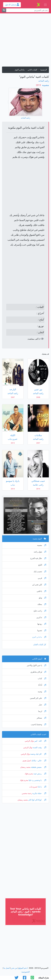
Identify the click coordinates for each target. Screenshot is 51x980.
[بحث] (4, 10)
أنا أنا (42, 685)
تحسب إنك (40, 572)
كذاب (42, 678)
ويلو (42, 598)
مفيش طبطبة (38, 767)
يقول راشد (40, 552)
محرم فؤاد (29, 774)
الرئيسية (44, 70)
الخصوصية (26, 972)
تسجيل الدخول (12, 5)
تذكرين (41, 617)
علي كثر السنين (38, 698)
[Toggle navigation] (45, 5)
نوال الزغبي (29, 741)
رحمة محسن (27, 793)
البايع (42, 565)
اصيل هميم (27, 761)
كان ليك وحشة (38, 754)
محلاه (42, 604)
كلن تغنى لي (39, 585)
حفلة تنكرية (39, 793)
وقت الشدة (39, 748)
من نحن (14, 968)
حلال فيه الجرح (38, 558)
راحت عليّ (40, 611)
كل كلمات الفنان (40, 645)
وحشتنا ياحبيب (38, 724)
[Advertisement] (26, 41)
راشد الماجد (44, 81)
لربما (42, 711)
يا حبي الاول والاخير (37, 665)
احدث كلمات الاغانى (38, 734)
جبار (42, 705)
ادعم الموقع (23, 968)
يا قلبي (41, 591)
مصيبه (45, 85)
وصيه (42, 692)
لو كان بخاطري (38, 672)
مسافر (41, 718)
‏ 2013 (39, 85)
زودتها (42, 624)
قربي (42, 578)
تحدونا (42, 630)
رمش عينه (40, 774)
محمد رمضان (25, 767)
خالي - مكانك (39, 761)
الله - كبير (40, 741)
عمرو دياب (33, 787)
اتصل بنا (7, 968)
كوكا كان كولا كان (37, 800)
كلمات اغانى (32, 70)
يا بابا (42, 787)
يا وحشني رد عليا (37, 780)
